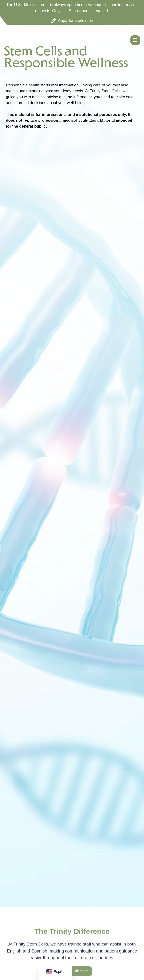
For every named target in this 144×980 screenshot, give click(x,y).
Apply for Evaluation (72, 21)
